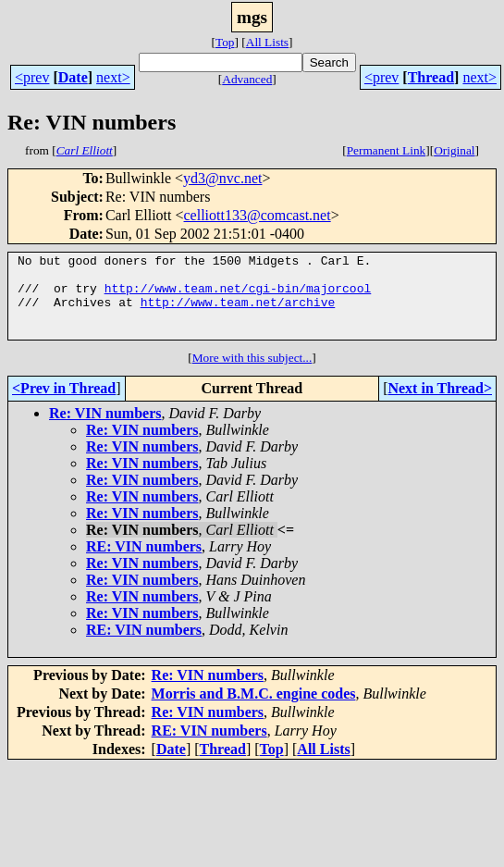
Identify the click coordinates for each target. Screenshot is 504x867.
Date (73, 77)
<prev (32, 77)
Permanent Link (387, 150)
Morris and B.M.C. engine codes (254, 710)
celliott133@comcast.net (258, 215)
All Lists (267, 42)
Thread (431, 77)
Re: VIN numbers (105, 430)
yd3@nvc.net (222, 178)
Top (225, 42)
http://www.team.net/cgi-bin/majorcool (238, 296)
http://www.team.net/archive (238, 313)
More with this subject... (252, 374)
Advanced (247, 79)
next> (113, 77)
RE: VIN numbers (144, 563)
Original (454, 150)
